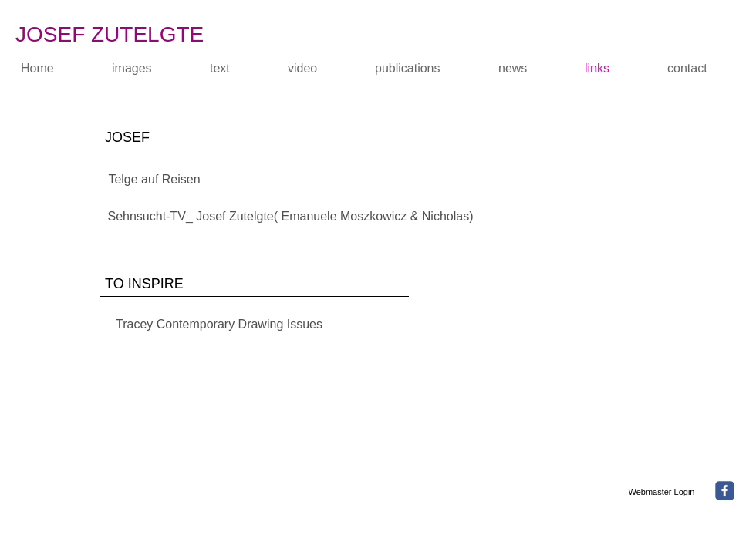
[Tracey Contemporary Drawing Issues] (219, 325)
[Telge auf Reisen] (154, 180)
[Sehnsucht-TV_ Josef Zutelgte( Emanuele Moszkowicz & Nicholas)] (290, 217)
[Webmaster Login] (661, 492)
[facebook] (725, 491)
